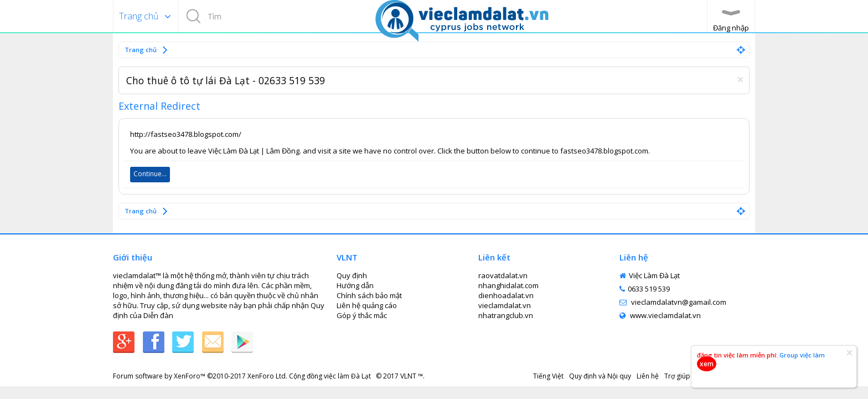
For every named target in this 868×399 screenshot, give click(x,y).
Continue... (150, 174)
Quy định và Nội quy (600, 376)
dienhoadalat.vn (506, 295)
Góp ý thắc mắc (362, 315)
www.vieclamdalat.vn (660, 315)
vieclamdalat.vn (505, 305)
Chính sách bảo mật (369, 295)
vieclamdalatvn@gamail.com (673, 302)
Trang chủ (139, 16)
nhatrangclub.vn (506, 315)
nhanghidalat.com (508, 285)
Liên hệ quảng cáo (367, 305)
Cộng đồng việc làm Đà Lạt (331, 376)
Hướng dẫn (355, 285)
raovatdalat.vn (503, 275)
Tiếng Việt (548, 376)
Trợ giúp (677, 376)
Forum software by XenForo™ (200, 376)
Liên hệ (648, 376)
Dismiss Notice (740, 80)
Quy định (352, 275)
